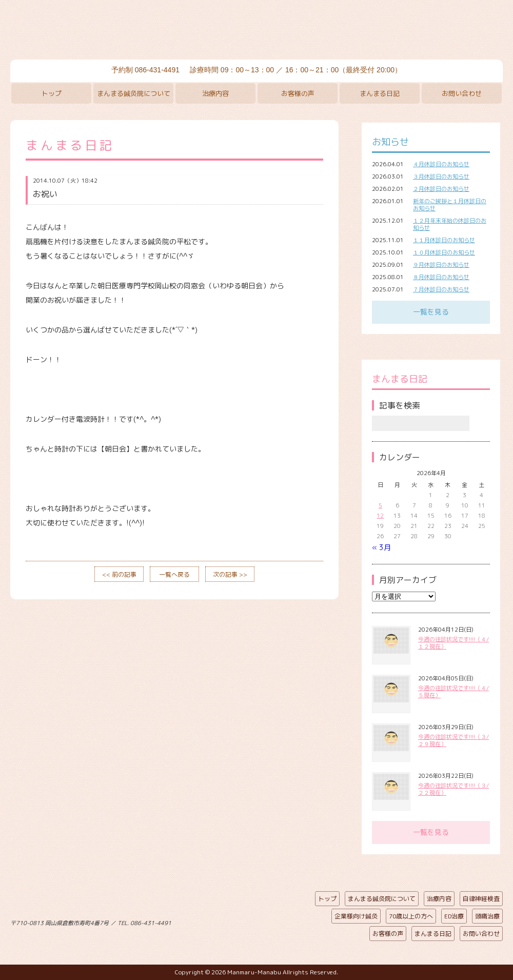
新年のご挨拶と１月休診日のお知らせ (450, 205)
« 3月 (381, 547)
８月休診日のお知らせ (441, 277)
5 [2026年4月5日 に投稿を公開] (380, 505)
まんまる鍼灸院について (134, 93)
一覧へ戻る (174, 574)
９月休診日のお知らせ (441, 265)
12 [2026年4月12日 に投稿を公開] (380, 516)
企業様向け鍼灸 (356, 916)
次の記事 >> (230, 574)
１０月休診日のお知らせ (444, 252)
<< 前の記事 (119, 574)
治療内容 (215, 93)
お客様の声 (298, 93)
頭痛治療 (487, 916)
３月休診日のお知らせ (441, 177)
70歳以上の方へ (411, 916)
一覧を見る (431, 312)
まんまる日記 (380, 93)
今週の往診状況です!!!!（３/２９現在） (453, 740)
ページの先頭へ (249, 921)
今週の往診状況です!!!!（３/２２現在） (453, 789)
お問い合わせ (462, 93)
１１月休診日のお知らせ (444, 240)
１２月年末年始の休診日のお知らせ (450, 224)
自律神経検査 (481, 899)
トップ (52, 93)
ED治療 (454, 916)
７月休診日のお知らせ (441, 289)
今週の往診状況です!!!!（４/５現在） (453, 692)
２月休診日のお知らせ (441, 189)
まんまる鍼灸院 (256, 31)
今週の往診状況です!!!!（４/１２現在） (453, 643)
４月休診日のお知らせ (441, 164)
